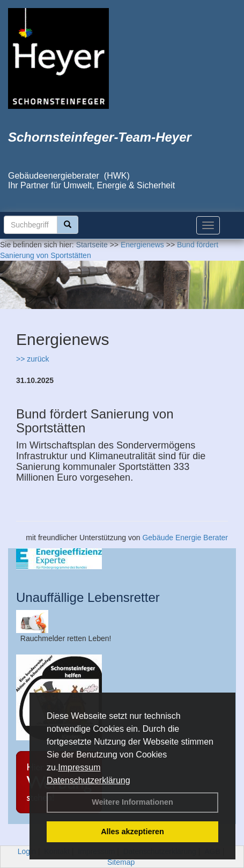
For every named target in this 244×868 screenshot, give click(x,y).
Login (27, 851)
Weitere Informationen (132, 802)
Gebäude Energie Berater (185, 538)
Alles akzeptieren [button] (132, 832)
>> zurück (32, 359)
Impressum (79, 767)
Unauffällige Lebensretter (88, 597)
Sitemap (121, 862)
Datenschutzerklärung (88, 780)
